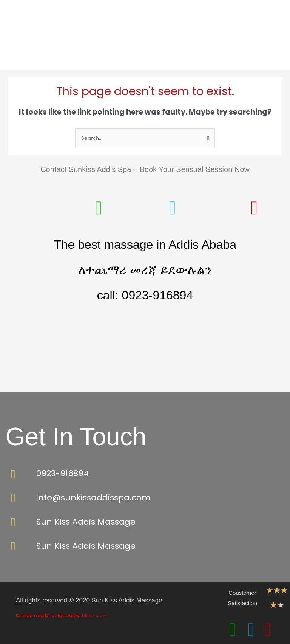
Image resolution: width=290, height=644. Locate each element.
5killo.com (94, 615)
